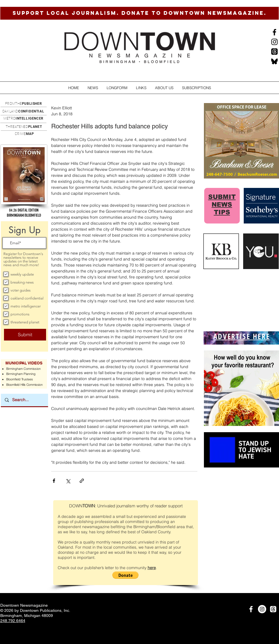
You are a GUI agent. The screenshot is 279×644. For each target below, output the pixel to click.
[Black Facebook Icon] (274, 32)
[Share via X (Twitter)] (68, 481)
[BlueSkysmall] (274, 61)
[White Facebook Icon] (251, 609)
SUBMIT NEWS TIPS (222, 205)
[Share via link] (82, 481)
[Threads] (274, 52)
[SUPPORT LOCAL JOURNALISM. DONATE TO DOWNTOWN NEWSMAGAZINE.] (139, 13)
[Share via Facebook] (54, 481)
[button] (93, 88)
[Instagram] (274, 42)
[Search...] (24, 400)
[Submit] (25, 335)
